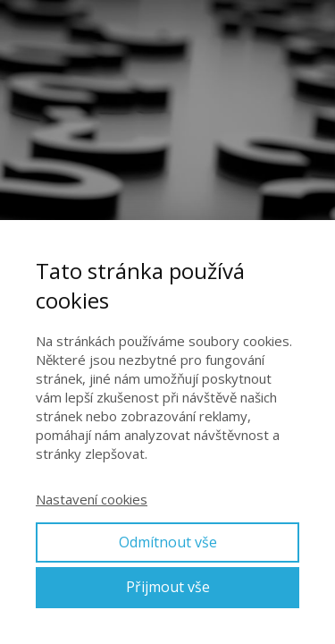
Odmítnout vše (168, 542)
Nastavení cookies (92, 499)
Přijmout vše (168, 587)
